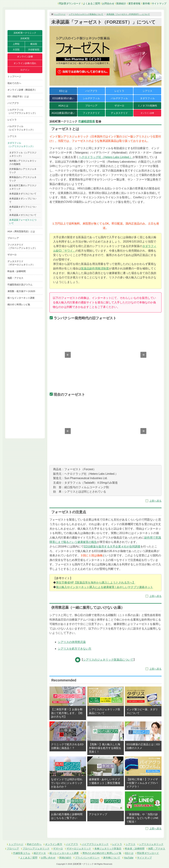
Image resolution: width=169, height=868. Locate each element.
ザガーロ (12, 255)
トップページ (14, 77)
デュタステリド (119, 113)
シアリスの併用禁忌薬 (72, 642)
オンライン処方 (54, 844)
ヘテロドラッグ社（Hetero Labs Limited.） (106, 157)
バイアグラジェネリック (95, 844)
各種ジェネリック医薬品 (108, 849)
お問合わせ (108, 3)
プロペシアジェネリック (36, 849)
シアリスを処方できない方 (75, 649)
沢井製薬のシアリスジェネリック (23, 171)
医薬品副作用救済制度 (95, 268)
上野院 (16, 44)
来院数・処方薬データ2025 (21, 291)
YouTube (129, 858)
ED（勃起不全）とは (18, 96)
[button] (68, 355)
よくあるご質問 (91, 3)
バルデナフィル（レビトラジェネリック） (21, 128)
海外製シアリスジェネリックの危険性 (23, 162)
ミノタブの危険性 (147, 106)
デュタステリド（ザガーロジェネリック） (21, 263)
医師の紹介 (65, 858)
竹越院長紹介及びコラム (20, 285)
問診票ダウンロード (70, 3)
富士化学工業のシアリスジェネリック (23, 187)
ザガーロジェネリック (79, 849)
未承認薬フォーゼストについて (23, 222)
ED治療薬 (63, 98)
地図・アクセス (15, 278)
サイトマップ (159, 3)
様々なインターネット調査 (21, 298)
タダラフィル (147, 98)
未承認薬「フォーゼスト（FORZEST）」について (128, 14)
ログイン (25, 70)
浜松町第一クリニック (25, 33)
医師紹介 (121, 3)
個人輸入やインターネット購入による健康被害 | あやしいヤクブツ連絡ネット (104, 587)
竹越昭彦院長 (87, 121)
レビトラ (12, 120)
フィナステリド (91, 113)
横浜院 (34, 44)
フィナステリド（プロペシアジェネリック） (22, 246)
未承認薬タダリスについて (23, 194)
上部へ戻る (155, 501)
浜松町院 (25, 38)
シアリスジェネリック (151, 844)
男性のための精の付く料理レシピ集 (102, 853)
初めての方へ (14, 83)
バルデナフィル (119, 98)
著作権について (112, 858)
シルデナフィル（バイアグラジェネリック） (22, 111)
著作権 (146, 3)
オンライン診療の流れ (25, 63)
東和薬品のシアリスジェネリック (23, 179)
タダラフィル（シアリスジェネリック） (21, 145)
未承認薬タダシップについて (23, 200)
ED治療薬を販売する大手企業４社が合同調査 (112, 547)
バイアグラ (13, 103)
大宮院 (16, 50)
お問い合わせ (48, 858)
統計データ (40, 853)
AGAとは (63, 106)
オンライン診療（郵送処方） (22, 90)
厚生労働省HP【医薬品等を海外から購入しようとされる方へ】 (95, 583)
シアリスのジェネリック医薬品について (86, 14)
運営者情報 (134, 3)
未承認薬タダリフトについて (23, 208)
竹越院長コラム (22, 853)
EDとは (63, 91)
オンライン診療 (25, 57)
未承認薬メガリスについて (23, 215)
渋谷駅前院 (34, 50)
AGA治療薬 (63, 113)
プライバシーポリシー (87, 858)
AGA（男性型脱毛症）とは (21, 231)
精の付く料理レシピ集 (19, 305)
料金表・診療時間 (17, 271)
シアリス (12, 136)
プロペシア (13, 238)
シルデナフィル (91, 98)
